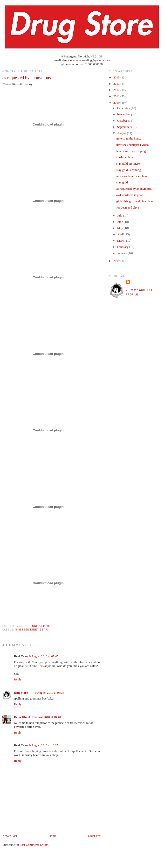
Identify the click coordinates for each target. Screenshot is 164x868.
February (123, 247)
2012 (117, 90)
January (123, 253)
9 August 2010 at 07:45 (44, 656)
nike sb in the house (129, 138)
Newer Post (10, 836)
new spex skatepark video (132, 145)
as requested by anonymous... (135, 189)
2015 (117, 77)
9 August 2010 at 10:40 (46, 717)
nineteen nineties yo (32, 630)
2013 (117, 84)
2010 (117, 102)
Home (53, 836)
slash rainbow (125, 157)
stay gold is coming (128, 170)
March (122, 241)
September (124, 127)
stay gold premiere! (128, 164)
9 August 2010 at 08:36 (50, 693)
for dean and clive (127, 207)
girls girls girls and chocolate (134, 201)
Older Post (95, 836)
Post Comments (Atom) (35, 845)
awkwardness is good (130, 195)
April (121, 234)
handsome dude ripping (131, 151)
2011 (117, 96)
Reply (18, 679)
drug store (21, 693)
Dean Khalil (22, 717)
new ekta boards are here (132, 176)
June (120, 222)
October (123, 121)
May (120, 228)
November (124, 114)
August (122, 133)
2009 (117, 261)
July (120, 215)
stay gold (122, 182)
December (124, 108)
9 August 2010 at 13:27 (44, 745)
